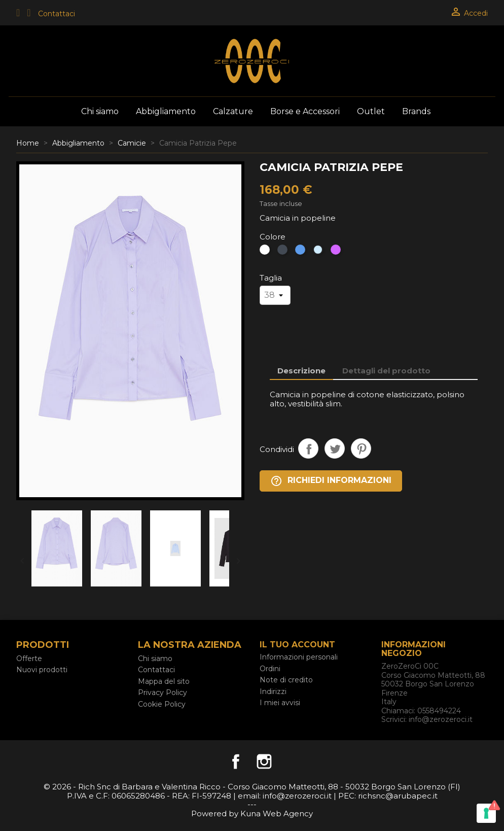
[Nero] (284, 252)
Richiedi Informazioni (331, 481)
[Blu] (301, 252)
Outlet (371, 111)
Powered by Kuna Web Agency (252, 813)
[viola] (337, 252)
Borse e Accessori (305, 111)
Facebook (236, 761)
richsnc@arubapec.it (398, 796)
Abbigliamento (166, 111)
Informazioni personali (299, 657)
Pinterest (361, 448)
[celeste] (319, 252)
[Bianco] (266, 252)
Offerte (29, 659)
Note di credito (286, 680)
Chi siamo (100, 111)
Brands (416, 111)
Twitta (335, 448)
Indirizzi (273, 691)
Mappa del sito (164, 681)
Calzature (233, 111)
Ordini (270, 669)
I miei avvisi (280, 703)
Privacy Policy (163, 692)
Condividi (308, 448)
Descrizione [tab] (301, 371)
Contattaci (57, 14)
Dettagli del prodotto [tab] (386, 371)
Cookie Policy (162, 704)
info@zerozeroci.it (441, 719)
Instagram (264, 761)
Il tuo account (297, 645)
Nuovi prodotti (42, 670)
